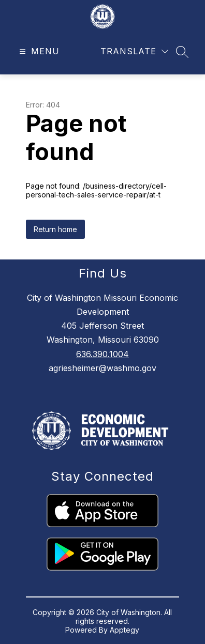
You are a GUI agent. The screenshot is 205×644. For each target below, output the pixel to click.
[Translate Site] (134, 51)
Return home (55, 229)
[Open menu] (38, 51)
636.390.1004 (102, 354)
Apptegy (125, 630)
